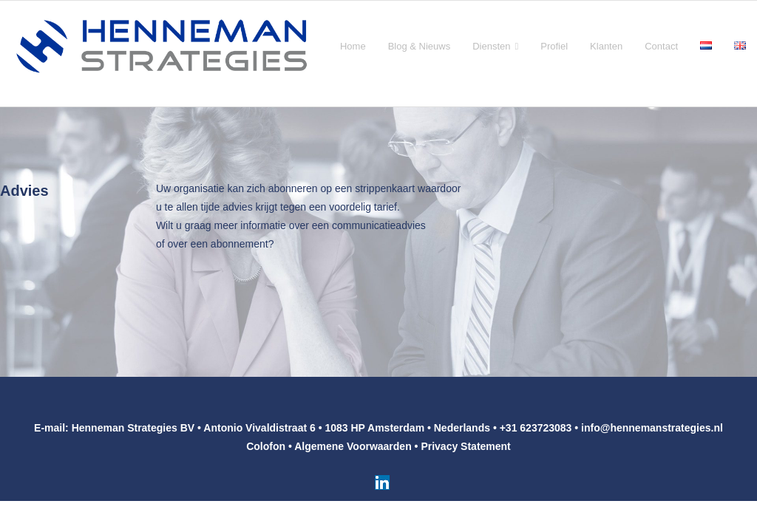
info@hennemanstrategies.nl (652, 428)
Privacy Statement (465, 446)
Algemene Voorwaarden (353, 446)
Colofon (266, 446)
